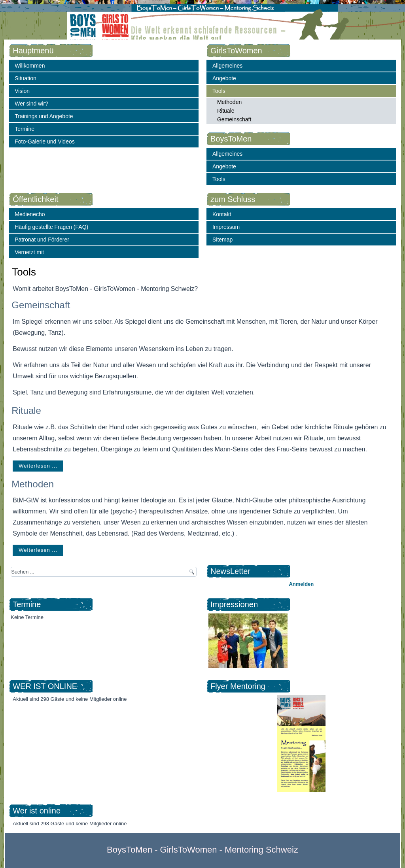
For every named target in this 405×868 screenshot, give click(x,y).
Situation (25, 78)
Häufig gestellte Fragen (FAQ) (51, 227)
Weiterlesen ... (38, 466)
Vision (22, 91)
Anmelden (301, 584)
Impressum (226, 227)
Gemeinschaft (234, 119)
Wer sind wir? (31, 104)
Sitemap (222, 240)
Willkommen (30, 66)
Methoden (229, 102)
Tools (219, 91)
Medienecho (30, 214)
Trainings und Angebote (44, 116)
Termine (25, 129)
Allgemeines (227, 66)
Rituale (226, 111)
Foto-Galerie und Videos (45, 142)
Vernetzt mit (29, 252)
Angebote (224, 78)
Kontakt (222, 214)
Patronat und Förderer (42, 240)
